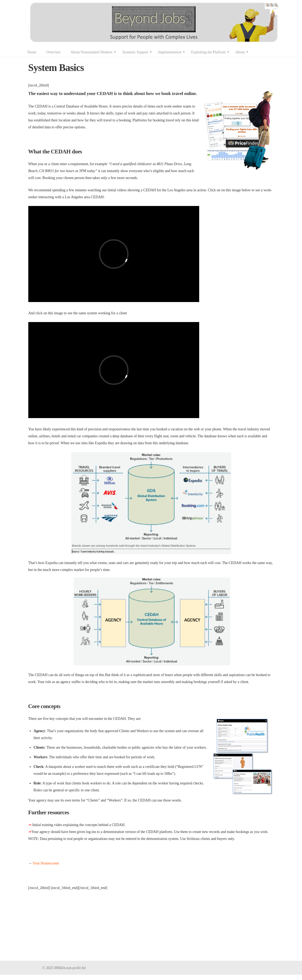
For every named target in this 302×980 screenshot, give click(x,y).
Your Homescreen (46, 863)
